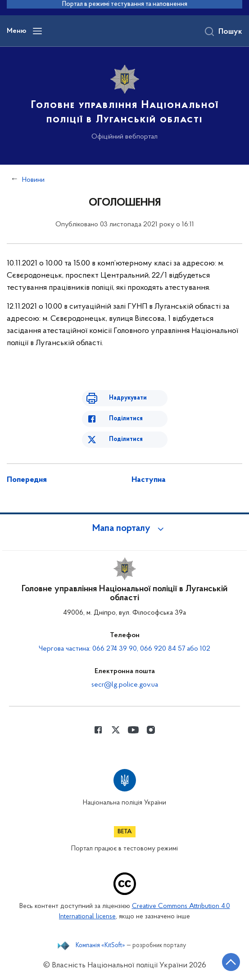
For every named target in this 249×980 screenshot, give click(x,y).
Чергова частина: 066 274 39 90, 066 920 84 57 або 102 (124, 649)
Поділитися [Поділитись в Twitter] (126, 439)
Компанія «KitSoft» (100, 946)
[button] (125, 529)
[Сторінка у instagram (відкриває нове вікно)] (151, 730)
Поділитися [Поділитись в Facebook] (126, 419)
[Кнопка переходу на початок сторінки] (231, 962)
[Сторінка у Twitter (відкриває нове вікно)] (116, 730)
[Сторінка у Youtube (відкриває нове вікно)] (133, 730)
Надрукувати (128, 398)
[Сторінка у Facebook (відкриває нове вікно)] (98, 730)
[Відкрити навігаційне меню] (37, 31)
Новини (33, 180)
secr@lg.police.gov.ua (125, 685)
